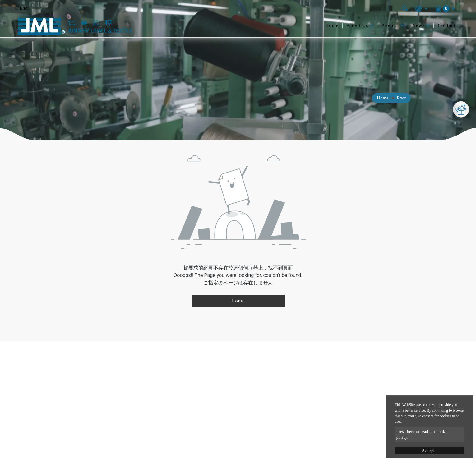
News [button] (418, 25)
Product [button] (390, 25)
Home (332, 25)
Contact (447, 25)
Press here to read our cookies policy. (423, 435)
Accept (428, 451)
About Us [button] (358, 25)
